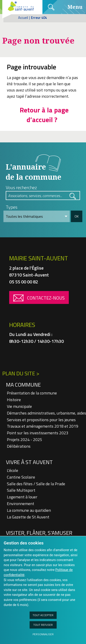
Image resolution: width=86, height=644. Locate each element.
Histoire (14, 400)
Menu (69, 7)
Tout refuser (43, 625)
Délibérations (19, 446)
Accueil (23, 18)
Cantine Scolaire (21, 477)
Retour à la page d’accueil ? (44, 115)
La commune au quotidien (29, 510)
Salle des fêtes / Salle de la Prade (36, 484)
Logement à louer (22, 497)
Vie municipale (19, 406)
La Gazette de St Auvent (28, 517)
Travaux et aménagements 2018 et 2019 (43, 426)
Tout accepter (43, 615)
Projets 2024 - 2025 (25, 440)
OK (77, 216)
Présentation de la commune (32, 393)
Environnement (21, 504)
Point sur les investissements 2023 (38, 433)
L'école (12, 470)
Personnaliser (43, 634)
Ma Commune (23, 385)
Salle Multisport (21, 490)
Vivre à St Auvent (29, 462)
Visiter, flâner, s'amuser (39, 533)
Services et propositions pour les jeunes (41, 420)
